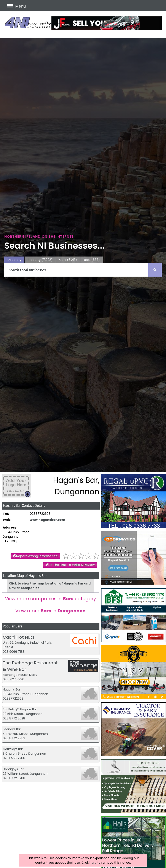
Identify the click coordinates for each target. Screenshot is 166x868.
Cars (68, 260)
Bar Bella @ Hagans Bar (20, 709)
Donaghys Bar (13, 769)
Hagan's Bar (12, 689)
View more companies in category (50, 599)
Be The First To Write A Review (72, 565)
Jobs (92, 260)
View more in (50, 611)
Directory (14, 260)
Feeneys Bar (12, 729)
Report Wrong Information (37, 556)
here (93, 863)
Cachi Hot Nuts (19, 637)
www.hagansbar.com (47, 520)
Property (40, 260)
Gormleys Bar (13, 749)
